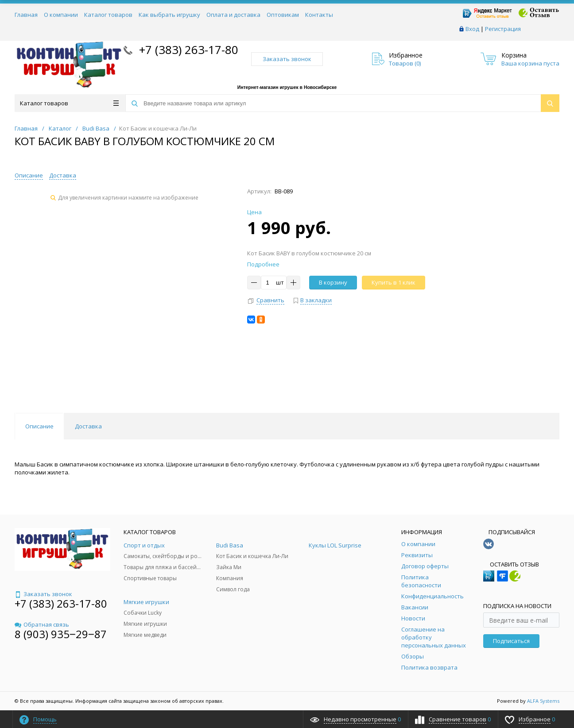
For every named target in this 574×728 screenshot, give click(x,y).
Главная (26, 15)
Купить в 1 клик (394, 282)
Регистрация (503, 29)
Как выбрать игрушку (169, 15)
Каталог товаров (108, 15)
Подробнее (263, 264)
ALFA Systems (543, 701)
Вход (472, 29)
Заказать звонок (287, 59)
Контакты (319, 15)
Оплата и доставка (233, 15)
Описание (29, 175)
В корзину (333, 282)
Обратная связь (42, 624)
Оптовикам (283, 15)
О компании (61, 15)
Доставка (63, 175)
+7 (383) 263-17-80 (187, 50)
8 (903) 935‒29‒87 (61, 634)
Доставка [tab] (88, 426)
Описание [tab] (39, 426)
